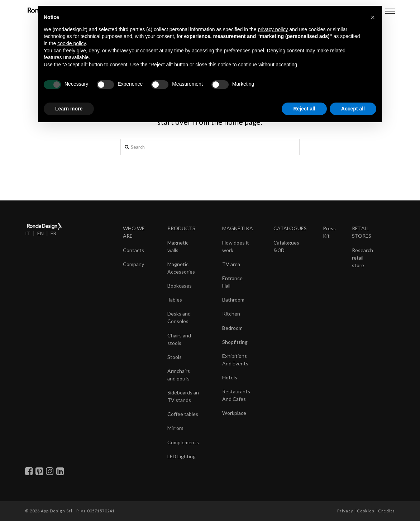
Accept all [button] (353, 109)
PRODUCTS (181, 228)
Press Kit (329, 232)
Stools (175, 357)
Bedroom (232, 328)
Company (133, 264)
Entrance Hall (232, 282)
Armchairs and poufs (179, 375)
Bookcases (180, 286)
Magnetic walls (178, 246)
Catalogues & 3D (286, 246)
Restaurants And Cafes (236, 395)
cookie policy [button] (71, 43)
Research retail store (362, 258)
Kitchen (231, 314)
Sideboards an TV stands (183, 396)
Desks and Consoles (179, 317)
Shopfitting (235, 342)
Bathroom (233, 300)
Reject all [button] (304, 109)
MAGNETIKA (238, 228)
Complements (183, 442)
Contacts (133, 250)
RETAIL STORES (362, 232)
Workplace (234, 413)
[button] (373, 17)
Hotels (230, 377)
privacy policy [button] (273, 29)
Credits (386, 511)
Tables (175, 300)
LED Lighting (182, 456)
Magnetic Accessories (181, 268)
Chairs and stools (179, 339)
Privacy (345, 511)
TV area (231, 264)
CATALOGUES (290, 228)
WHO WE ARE (134, 232)
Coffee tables (183, 414)
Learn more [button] (69, 109)
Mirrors (175, 428)
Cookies (366, 511)
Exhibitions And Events (235, 360)
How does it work (236, 246)
